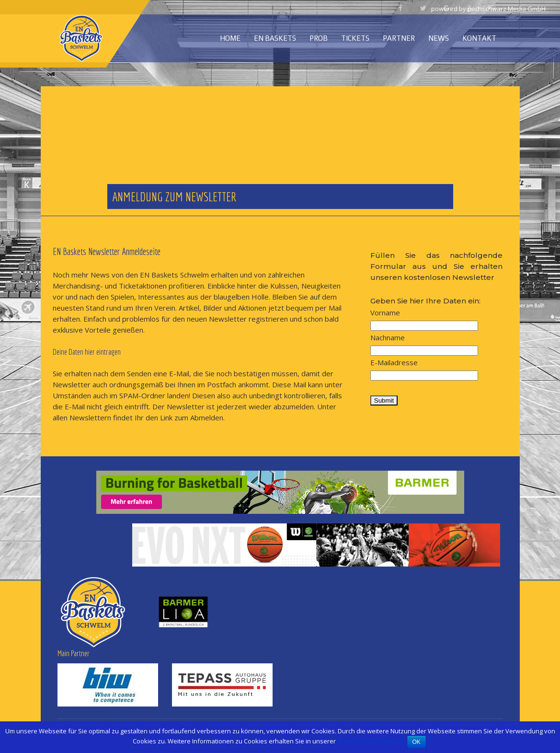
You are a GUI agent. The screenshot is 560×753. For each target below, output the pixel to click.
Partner (399, 38)
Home (230, 38)
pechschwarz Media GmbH (507, 9)
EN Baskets (275, 38)
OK (417, 742)
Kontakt (479, 38)
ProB (319, 38)
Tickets (355, 38)
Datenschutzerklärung (370, 741)
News (439, 38)
